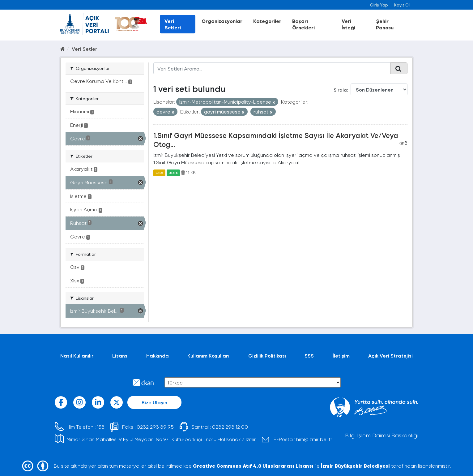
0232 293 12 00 (230, 427)
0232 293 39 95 (155, 427)
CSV (159, 173)
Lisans (120, 356)
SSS (309, 356)
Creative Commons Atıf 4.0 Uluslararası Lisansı (253, 466)
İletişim (341, 356)
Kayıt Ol (402, 5)
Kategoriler (267, 21)
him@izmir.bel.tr (314, 439)
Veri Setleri (173, 24)
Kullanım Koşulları (208, 356)
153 (101, 427)
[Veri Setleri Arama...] (272, 68)
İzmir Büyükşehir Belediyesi (355, 466)
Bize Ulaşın (154, 402)
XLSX (173, 173)
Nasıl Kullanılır (77, 356)
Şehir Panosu (385, 24)
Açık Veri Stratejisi (390, 356)
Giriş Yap (379, 5)
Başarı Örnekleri (303, 24)
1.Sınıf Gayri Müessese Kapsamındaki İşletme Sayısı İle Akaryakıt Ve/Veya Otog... (276, 140)
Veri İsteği (348, 24)
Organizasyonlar (222, 21)
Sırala (340, 90)
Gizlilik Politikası (267, 356)
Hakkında (158, 356)
